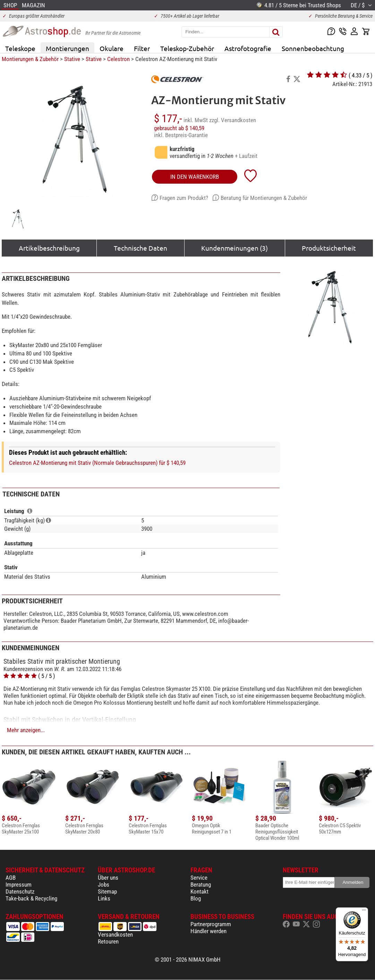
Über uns (108, 878)
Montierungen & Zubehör (30, 59)
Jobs (104, 885)
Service (199, 878)
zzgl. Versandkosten (233, 120)
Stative (72, 59)
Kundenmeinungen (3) (235, 248)
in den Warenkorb (195, 177)
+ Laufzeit (246, 156)
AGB (11, 878)
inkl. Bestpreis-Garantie (181, 135)
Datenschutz (20, 891)
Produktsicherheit (329, 248)
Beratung (201, 885)
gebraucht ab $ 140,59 (179, 128)
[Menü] (364, 912)
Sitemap (107, 891)
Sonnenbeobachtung (313, 48)
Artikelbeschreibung (49, 248)
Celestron (118, 59)
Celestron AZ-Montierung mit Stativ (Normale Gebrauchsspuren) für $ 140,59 (97, 463)
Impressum (19, 885)
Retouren (108, 941)
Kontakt (199, 891)
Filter (142, 48)
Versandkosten (115, 935)
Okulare (112, 48)
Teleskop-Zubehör (187, 48)
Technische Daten (140, 248)
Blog (196, 898)
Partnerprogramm (211, 924)
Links (104, 898)
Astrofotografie (248, 48)
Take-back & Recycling (31, 898)
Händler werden (208, 931)
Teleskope (20, 48)
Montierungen (67, 48)
